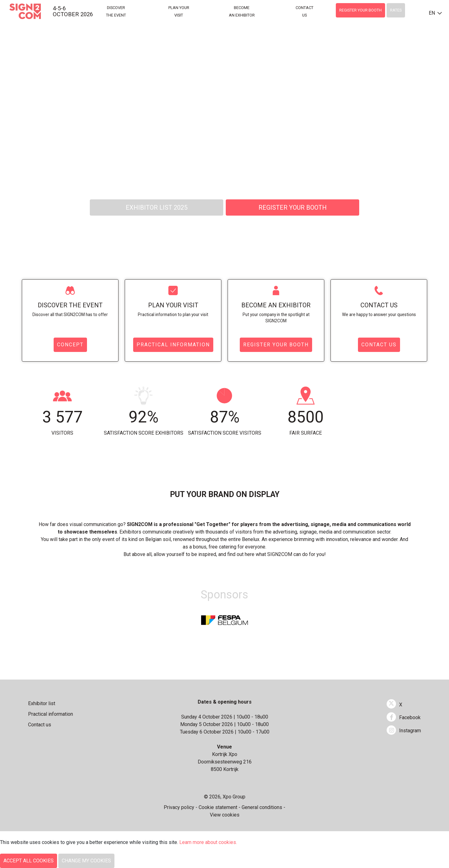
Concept (70, 345)
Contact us (379, 305)
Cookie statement (218, 807)
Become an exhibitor (276, 305)
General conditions (262, 807)
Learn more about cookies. (209, 842)
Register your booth (360, 10)
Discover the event (70, 305)
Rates (396, 10)
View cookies (225, 815)
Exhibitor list (42, 703)
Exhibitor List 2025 (157, 207)
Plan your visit (173, 305)
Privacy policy (179, 807)
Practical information (173, 345)
